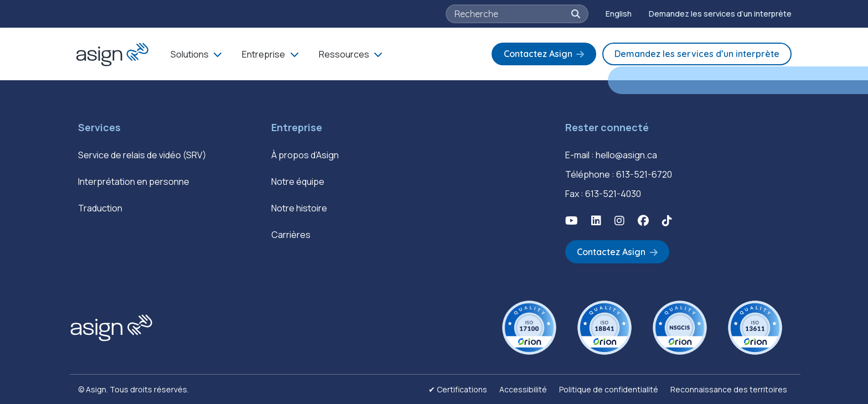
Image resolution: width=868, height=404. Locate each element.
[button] (576, 14)
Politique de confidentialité (609, 389)
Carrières (291, 235)
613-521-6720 (644, 174)
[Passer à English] (619, 14)
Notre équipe (298, 182)
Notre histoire (299, 208)
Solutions (190, 54)
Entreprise (263, 54)
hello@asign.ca (626, 155)
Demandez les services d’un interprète (720, 14)
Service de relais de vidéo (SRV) (142, 155)
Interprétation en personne (134, 182)
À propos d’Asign (305, 155)
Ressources (344, 54)
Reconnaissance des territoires (729, 389)
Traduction (100, 208)
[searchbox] (512, 14)
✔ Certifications (458, 389)
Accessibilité (523, 389)
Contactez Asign (538, 54)
